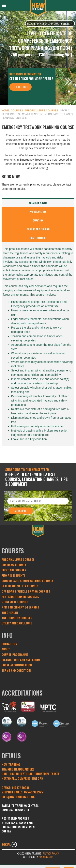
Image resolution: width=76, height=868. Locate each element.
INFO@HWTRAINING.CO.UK (18, 797)
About (6, 649)
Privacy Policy (51, 853)
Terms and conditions (17, 670)
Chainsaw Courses (14, 565)
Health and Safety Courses (20, 586)
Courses (17, 111)
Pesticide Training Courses (20, 597)
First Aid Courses (14, 570)
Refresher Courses (15, 602)
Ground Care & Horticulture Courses (28, 581)
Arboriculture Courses (41, 111)
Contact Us (9, 644)
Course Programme (15, 654)
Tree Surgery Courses (17, 618)
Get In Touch (20, 87)
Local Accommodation (17, 665)
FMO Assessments (14, 575)
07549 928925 (34, 792)
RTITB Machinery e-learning (20, 607)
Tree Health (10, 612)
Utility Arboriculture (17, 623)
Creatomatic (46, 857)
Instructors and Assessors (21, 660)
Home (5, 111)
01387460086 (21, 787)
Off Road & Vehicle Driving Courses (26, 591)
